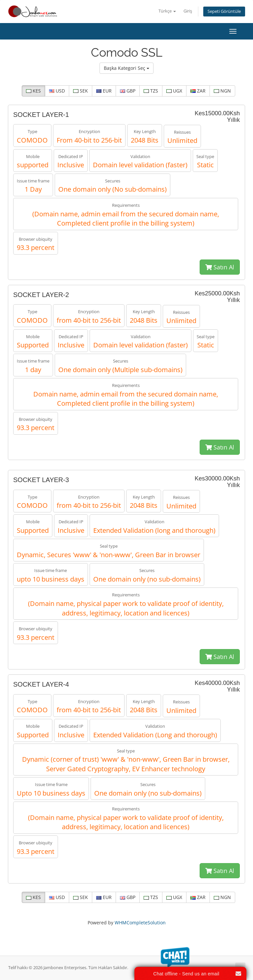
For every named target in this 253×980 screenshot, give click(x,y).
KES (33, 91)
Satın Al (220, 267)
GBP (128, 91)
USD (57, 91)
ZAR (198, 91)
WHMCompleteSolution (140, 923)
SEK (81, 91)
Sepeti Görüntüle (224, 11)
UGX (174, 91)
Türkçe (167, 11)
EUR (104, 91)
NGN (222, 91)
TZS (151, 91)
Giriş (188, 11)
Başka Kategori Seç (126, 68)
